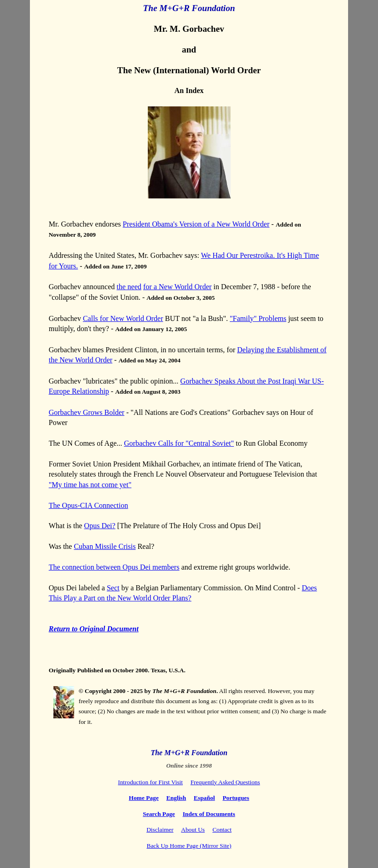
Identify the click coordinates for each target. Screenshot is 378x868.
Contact (222, 830)
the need (129, 287)
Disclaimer (160, 830)
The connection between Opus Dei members (114, 567)
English (176, 798)
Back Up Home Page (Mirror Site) (189, 846)
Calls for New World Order (123, 318)
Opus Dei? (100, 526)
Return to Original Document (94, 629)
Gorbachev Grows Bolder (87, 412)
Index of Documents (209, 814)
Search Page (159, 814)
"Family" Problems (258, 318)
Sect (113, 588)
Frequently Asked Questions (225, 782)
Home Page (144, 798)
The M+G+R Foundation (189, 753)
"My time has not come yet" (90, 485)
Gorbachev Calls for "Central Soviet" (179, 443)
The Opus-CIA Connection (88, 505)
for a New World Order (177, 287)
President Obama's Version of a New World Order (196, 224)
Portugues (236, 798)
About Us (193, 830)
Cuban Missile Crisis (105, 546)
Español (204, 798)
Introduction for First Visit (150, 782)
